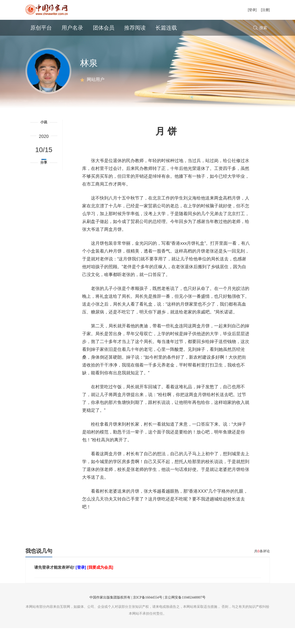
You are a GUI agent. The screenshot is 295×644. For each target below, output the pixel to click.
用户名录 (72, 28)
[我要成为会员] (100, 583)
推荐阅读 (135, 28)
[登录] (252, 10)
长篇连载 (166, 28)
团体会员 (104, 28)
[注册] (265, 10)
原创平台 (41, 28)
